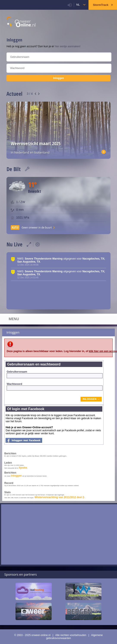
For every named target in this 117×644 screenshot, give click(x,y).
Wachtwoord (55, 387)
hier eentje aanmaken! (68, 46)
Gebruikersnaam (55, 374)
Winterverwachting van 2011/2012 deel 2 (59, 497)
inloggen (16, 476)
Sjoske (23, 468)
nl (78, 5)
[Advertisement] (59, 534)
